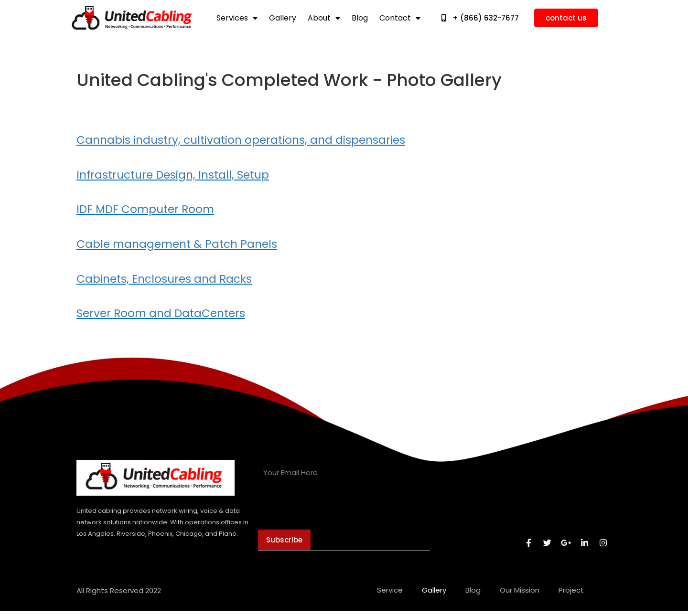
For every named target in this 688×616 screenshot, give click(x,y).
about (324, 18)
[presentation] (331, 511)
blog (360, 18)
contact (400, 18)
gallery (283, 18)
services (237, 18)
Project (571, 595)
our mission (520, 595)
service (390, 595)
